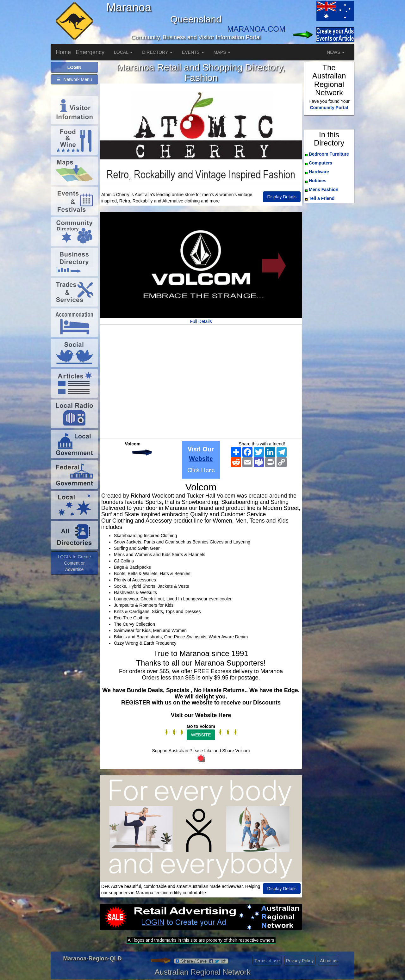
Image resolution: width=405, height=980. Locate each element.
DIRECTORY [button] (157, 52)
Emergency (90, 52)
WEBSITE (201, 735)
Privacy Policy (300, 961)
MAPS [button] (222, 52)
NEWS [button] (336, 52)
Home (63, 52)
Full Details (201, 321)
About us (329, 961)
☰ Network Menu (74, 79)
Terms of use (267, 961)
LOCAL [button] (123, 52)
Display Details (282, 197)
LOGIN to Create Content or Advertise (74, 563)
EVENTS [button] (193, 52)
